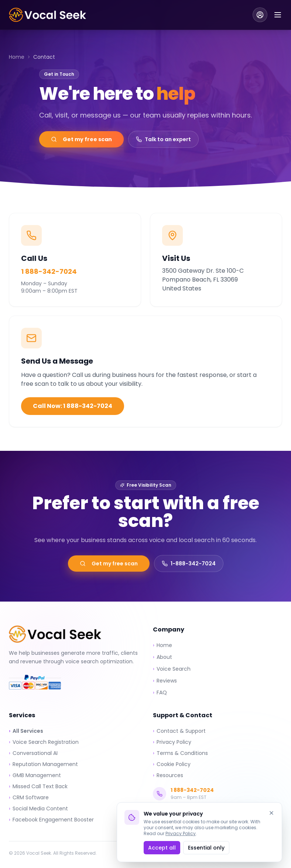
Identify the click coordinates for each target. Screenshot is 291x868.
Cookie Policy (172, 764)
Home (17, 57)
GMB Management (35, 775)
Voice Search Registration (44, 742)
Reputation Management (43, 764)
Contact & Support (179, 731)
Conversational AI (33, 753)
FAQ (160, 692)
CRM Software (29, 797)
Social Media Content (38, 809)
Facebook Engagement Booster (51, 820)
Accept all (162, 848)
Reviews (165, 681)
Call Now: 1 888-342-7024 (73, 406)
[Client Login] (260, 15)
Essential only (206, 848)
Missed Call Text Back (38, 786)
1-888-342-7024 (189, 564)
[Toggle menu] (278, 15)
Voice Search (172, 669)
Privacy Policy (181, 833)
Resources (168, 775)
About (162, 657)
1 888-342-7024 (49, 271)
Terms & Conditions (180, 753)
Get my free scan (81, 139)
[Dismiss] (271, 813)
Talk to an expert (163, 139)
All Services (26, 731)
